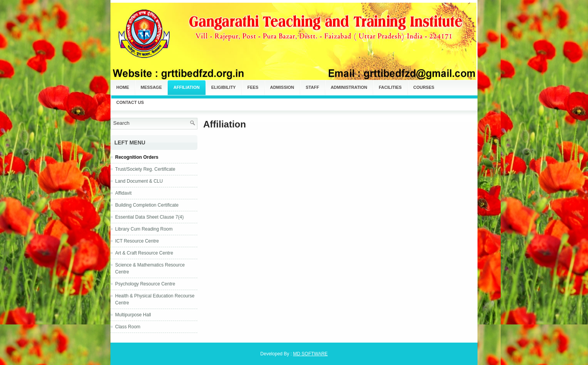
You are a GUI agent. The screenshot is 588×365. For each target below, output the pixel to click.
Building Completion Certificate (147, 205)
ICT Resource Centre (137, 241)
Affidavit (123, 193)
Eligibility (224, 87)
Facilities (390, 87)
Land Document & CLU (139, 181)
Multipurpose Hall (133, 315)
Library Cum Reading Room (144, 229)
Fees (253, 87)
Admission (282, 87)
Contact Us (130, 102)
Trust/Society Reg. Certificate (145, 169)
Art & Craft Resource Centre (144, 253)
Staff (312, 87)
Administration (349, 87)
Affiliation (187, 87)
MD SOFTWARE (311, 354)
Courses (424, 87)
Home (123, 87)
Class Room (128, 327)
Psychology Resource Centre (145, 284)
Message (151, 87)
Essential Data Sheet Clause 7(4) (149, 217)
